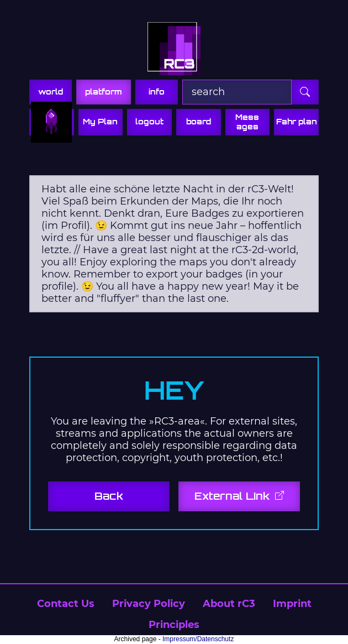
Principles (174, 625)
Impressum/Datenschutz (198, 639)
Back (109, 496)
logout (149, 122)
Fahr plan (297, 122)
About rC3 (229, 604)
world (51, 92)
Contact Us (66, 604)
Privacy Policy (149, 604)
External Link (234, 496)
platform (104, 92)
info (157, 92)
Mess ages (247, 122)
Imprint (292, 604)
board (199, 122)
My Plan (100, 122)
